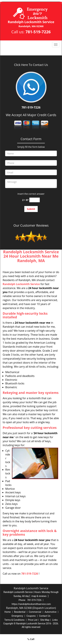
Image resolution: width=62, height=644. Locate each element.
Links (55, 620)
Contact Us (45, 616)
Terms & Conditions (14, 620)
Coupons (31, 616)
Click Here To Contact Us (31, 65)
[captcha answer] (35, 200)
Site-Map (45, 620)
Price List (33, 620)
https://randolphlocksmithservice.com (31, 604)
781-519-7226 (38, 32)
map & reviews (39, 596)
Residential (20, 612)
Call (31, 639)
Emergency (17, 616)
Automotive (51, 612)
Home (8, 612)
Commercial (35, 612)
